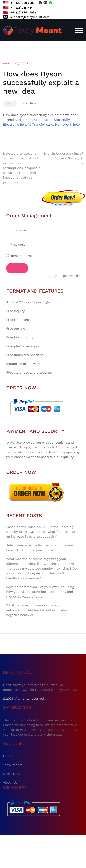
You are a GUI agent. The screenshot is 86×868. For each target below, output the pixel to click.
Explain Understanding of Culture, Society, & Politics (63, 158)
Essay (10, 104)
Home (8, 756)
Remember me (19, 256)
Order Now (11, 774)
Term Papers (13, 765)
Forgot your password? (62, 276)
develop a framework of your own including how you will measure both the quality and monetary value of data (40, 592)
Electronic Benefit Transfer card (28, 124)
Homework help (67, 124)
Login (17, 268)
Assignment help (28, 120)
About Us (10, 782)
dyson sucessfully (56, 120)
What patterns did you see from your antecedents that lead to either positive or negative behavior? (39, 610)
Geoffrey (31, 103)
